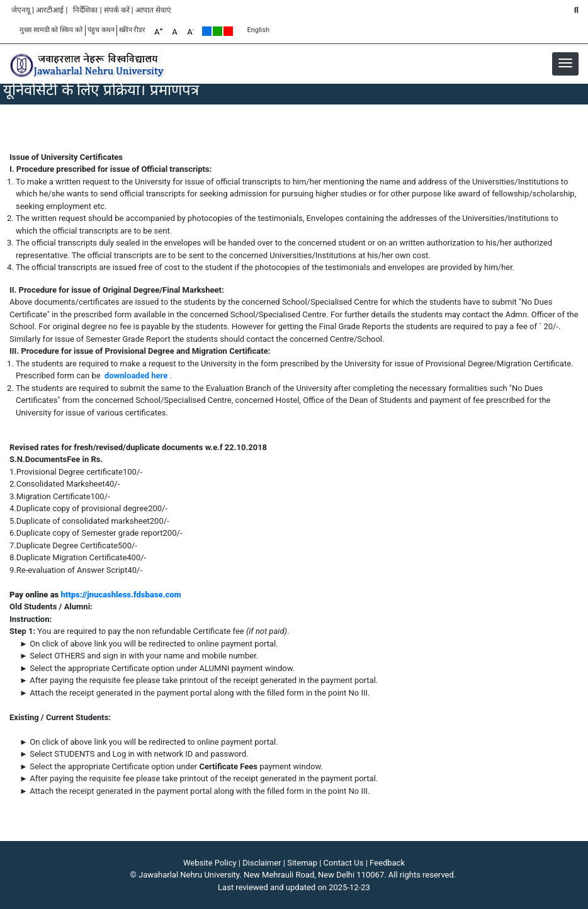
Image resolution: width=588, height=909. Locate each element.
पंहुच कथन (101, 30)
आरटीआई (50, 10)
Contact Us (344, 863)
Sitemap (302, 863)
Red (228, 31)
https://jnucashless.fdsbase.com (121, 595)
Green (218, 31)
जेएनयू (21, 10)
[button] (565, 63)
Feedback (387, 863)
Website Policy (210, 863)
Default (207, 31)
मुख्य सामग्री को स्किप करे (51, 30)
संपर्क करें (117, 10)
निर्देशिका (85, 10)
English (258, 30)
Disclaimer (262, 863)
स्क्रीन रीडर (133, 30)
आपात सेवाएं (153, 10)
